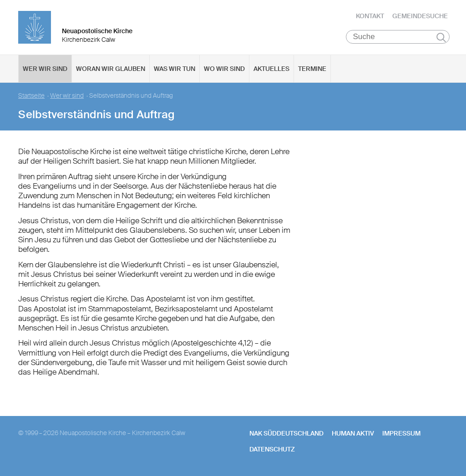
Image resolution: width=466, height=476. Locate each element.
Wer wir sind (45, 69)
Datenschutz (272, 449)
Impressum (401, 433)
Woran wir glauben (111, 69)
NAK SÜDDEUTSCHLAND (286, 433)
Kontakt (370, 16)
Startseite (31, 96)
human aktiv (353, 433)
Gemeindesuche (420, 16)
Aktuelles (271, 69)
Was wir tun (175, 69)
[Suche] (398, 37)
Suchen (441, 37)
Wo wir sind (224, 69)
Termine (312, 69)
